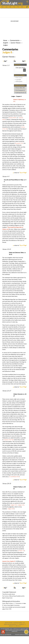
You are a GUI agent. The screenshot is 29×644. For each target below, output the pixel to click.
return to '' (20, 173)
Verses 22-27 (7, 391)
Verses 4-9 (6, 176)
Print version (19, 78)
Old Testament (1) (20, 90)
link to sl (18, 626)
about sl (11, 626)
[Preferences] (27, 7)
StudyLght (10, 3)
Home (5, 40)
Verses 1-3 (6, 65)
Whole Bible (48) (20, 88)
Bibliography (19, 81)
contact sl (21, 624)
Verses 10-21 (7, 249)
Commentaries (15, 40)
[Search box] (19, 70)
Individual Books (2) (21, 93)
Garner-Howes (15, 43)
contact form (14, 631)
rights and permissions (10, 624)
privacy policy (18, 623)
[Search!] (24, 70)
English (5, 43)
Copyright (18, 79)
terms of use (8, 623)
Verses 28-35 (7, 484)
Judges (5, 45)
